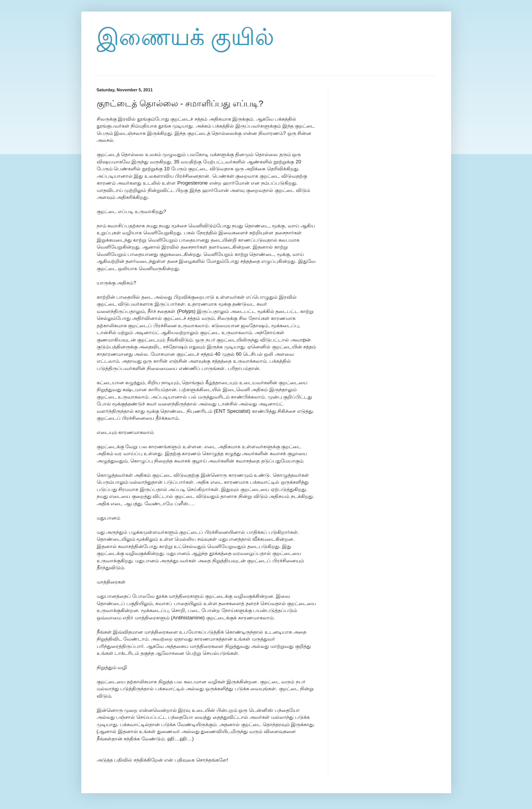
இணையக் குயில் (186, 37)
